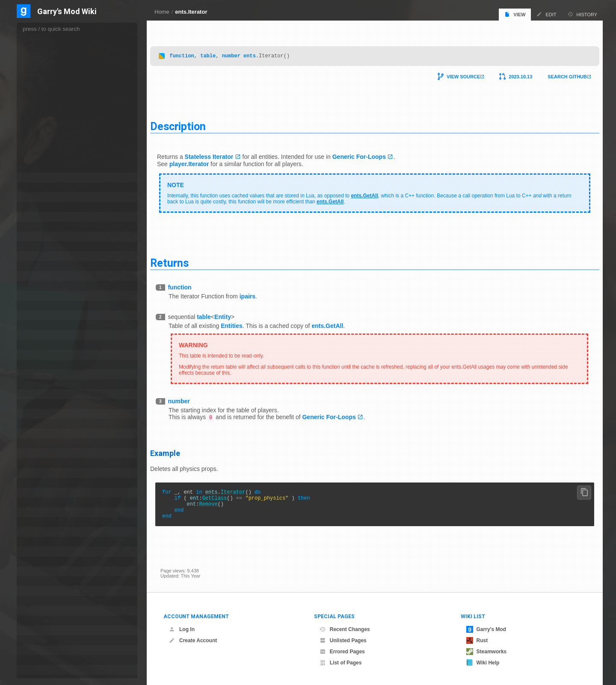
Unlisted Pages (343, 640)
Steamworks (487, 652)
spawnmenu (41, 611)
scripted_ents (42, 571)
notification (39, 443)
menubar (37, 394)
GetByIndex (46, 134)
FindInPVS (44, 100)
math (33, 365)
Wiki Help (483, 663)
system (35, 660)
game (34, 197)
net (31, 433)
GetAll (40, 125)
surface (36, 650)
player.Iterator (200, 162)
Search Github (557, 74)
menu (34, 384)
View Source (453, 74)
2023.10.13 (510, 74)
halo (32, 266)
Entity (233, 315)
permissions (41, 483)
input (33, 305)
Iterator (243, 491)
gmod (34, 227)
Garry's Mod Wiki (67, 12)
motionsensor (42, 414)
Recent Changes (345, 629)
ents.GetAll (375, 194)
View (515, 14)
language (38, 335)
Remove (218, 505)
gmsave (36, 237)
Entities (242, 324)
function (192, 53)
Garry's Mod (486, 629)
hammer (37, 276)
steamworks (41, 630)
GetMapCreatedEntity (56, 160)
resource (37, 552)
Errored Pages (342, 652)
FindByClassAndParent (57, 57)
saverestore (40, 561)
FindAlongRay (48, 40)
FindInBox (44, 83)
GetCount (43, 143)
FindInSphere (47, 108)
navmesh (37, 424)
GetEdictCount (48, 151)
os (30, 463)
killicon (35, 325)
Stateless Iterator (219, 155)
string (34, 640)
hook (33, 286)
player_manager (45, 512)
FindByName (47, 74)
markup (36, 355)
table (218, 53)
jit (29, 315)
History (583, 14)
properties (38, 532)
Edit (546, 14)
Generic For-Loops (369, 155)
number (241, 53)
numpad (36, 453)
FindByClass (46, 48)
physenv (37, 493)
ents (260, 53)
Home (162, 12)
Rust (477, 640)
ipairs (258, 294)
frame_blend (41, 187)
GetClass (225, 498)
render (35, 542)
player (34, 502)
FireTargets (45, 117)
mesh (34, 404)
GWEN (35, 256)
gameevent (40, 207)
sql (31, 621)
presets (36, 522)
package (37, 473)
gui (31, 246)
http (32, 296)
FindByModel (47, 66)
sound (34, 601)
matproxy (38, 374)
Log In (182, 629)
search (35, 581)
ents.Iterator (191, 12)
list (30, 345)
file (31, 177)
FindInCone (45, 91)
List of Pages (341, 663)
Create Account (193, 640)
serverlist (37, 591)
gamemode (40, 217)
